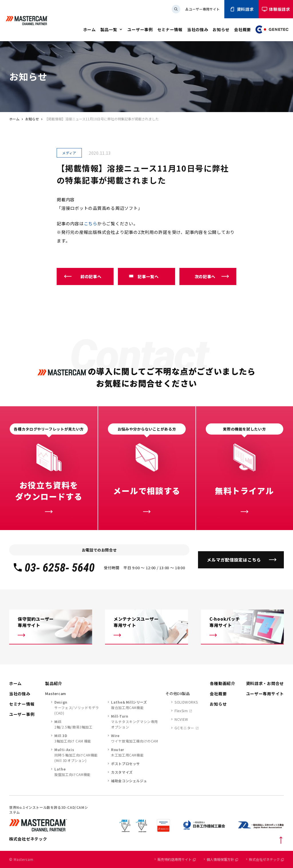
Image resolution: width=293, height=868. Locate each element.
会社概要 (242, 29)
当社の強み (198, 29)
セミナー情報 (170, 29)
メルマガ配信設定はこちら (234, 560)
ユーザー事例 (140, 29)
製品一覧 (109, 29)
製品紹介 (54, 683)
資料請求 (242, 9)
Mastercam (56, 693)
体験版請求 (276, 9)
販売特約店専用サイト (177, 859)
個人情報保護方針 (222, 859)
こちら (91, 223)
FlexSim (181, 711)
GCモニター (184, 728)
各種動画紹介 (222, 683)
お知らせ (221, 29)
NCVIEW (181, 719)
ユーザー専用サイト (202, 9)
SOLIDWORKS (186, 702)
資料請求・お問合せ (265, 683)
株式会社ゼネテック (266, 859)
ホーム (90, 29)
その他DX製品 (178, 693)
